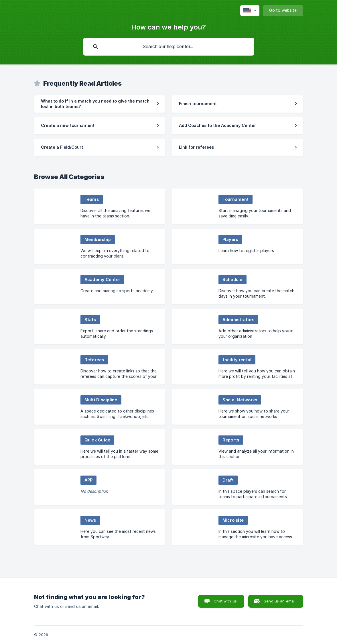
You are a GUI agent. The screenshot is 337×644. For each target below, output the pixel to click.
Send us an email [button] (280, 601)
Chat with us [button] (225, 601)
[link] (100, 104)
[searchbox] (169, 47)
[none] (250, 11)
